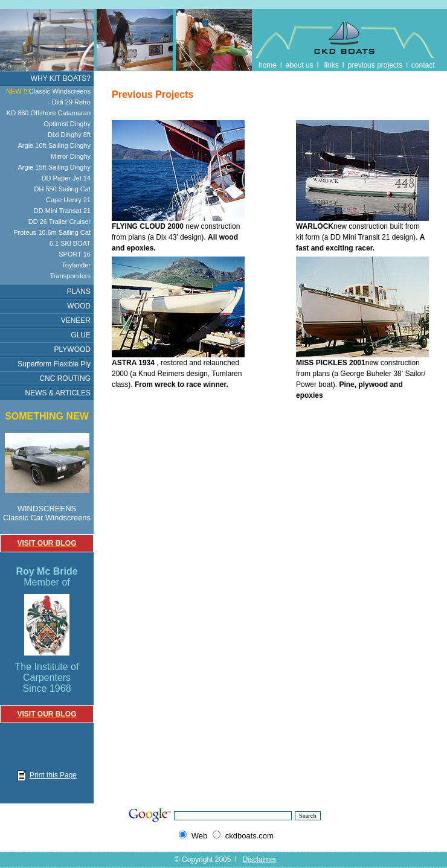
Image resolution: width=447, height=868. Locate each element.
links (332, 65)
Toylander (76, 265)
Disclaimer (260, 860)
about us (300, 65)
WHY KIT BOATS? (61, 78)
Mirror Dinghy (71, 156)
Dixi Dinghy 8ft (69, 135)
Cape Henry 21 (68, 200)
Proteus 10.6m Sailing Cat (52, 232)
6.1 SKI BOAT (70, 243)
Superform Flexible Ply (54, 364)
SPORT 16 (75, 254)
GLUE (81, 335)
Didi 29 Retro (71, 102)
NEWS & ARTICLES (58, 393)
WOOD (79, 306)
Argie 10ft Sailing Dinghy (54, 145)
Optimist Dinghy (67, 124)
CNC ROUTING (65, 378)
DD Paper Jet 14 (66, 178)
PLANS (79, 292)
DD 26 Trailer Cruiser (59, 222)
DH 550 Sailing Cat (62, 189)
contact (423, 65)
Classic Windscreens (48, 91)
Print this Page (47, 775)
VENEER (76, 321)
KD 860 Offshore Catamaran (49, 113)
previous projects (375, 65)
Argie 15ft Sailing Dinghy (54, 167)
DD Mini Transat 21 (62, 211)
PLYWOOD (72, 349)
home (268, 65)
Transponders (70, 276)
